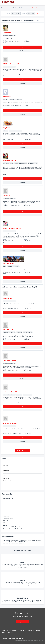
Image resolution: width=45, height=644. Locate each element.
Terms (38, 631)
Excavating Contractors (8, 518)
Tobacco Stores (6, 504)
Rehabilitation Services (8, 512)
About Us (23, 631)
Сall (22, 47)
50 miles (6, 468)
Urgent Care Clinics (7, 510)
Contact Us (31, 631)
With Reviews (8, 478)
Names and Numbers (18, 639)
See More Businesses (23, 451)
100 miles (6, 471)
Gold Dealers (6, 516)
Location (25, 14)
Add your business (22, 622)
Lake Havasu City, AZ (17, 8)
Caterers (5, 500)
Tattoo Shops (6, 506)
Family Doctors (6, 514)
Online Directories (13, 631)
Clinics (4, 502)
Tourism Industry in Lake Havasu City (12, 527)
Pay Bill (10, 632)
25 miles (6, 465)
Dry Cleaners (6, 508)
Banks (4, 522)
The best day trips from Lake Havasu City (13, 529)
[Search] (39, 13)
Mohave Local (5, 8)
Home (4, 631)
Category (8, 14)
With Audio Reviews (9, 481)
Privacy (4, 632)
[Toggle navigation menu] (43, 3)
